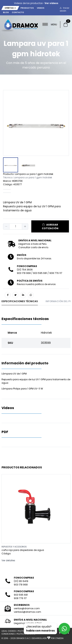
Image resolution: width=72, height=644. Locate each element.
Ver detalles (8, 560)
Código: (6, 553)
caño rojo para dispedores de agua (23, 550)
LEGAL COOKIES (9, 631)
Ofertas (10, 8)
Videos (41, 8)
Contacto (18, 12)
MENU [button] (50, 24)
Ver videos (51, 3)
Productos (27, 8)
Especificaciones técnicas (20, 301)
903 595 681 (40, 273)
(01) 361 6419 (21, 581)
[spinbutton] (16, 227)
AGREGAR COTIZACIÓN (50, 226)
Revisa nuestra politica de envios (36, 284)
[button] (66, 9)
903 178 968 (24, 273)
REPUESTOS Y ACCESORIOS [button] (14, 547)
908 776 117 (56, 273)
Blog (6, 12)
